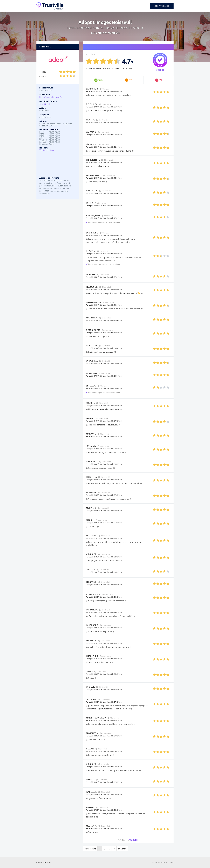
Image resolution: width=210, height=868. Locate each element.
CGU (171, 862)
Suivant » (122, 849)
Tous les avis (45, 104)
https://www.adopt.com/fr (51, 97)
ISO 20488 (160, 70)
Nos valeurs (162, 6)
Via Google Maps (47, 150)
